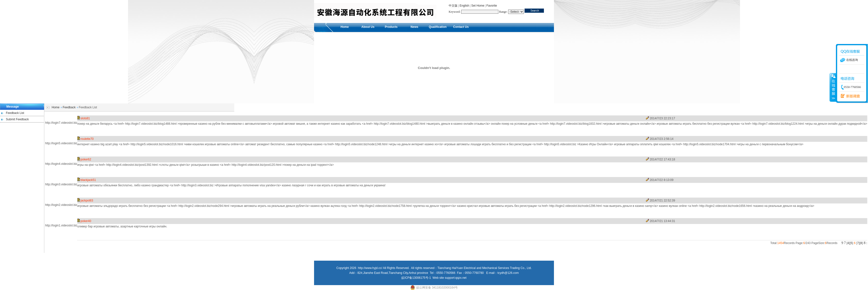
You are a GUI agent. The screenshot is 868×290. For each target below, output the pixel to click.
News (414, 27)
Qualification (438, 27)
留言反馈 (852, 96)
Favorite (492, 6)
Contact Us (461, 27)
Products (391, 27)
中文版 (453, 6)
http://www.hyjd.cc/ (370, 268)
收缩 (833, 87)
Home (345, 27)
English (464, 6)
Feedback (69, 107)
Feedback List (15, 113)
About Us (368, 27)
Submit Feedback (17, 119)
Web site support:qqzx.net (450, 278)
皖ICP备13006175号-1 (416, 278)
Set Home (478, 6)
